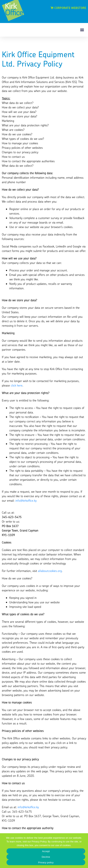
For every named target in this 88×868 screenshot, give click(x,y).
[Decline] (83, 851)
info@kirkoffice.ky (26, 501)
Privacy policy (46, 862)
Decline (46, 857)
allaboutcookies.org (50, 571)
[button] (82, 30)
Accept (46, 851)
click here (17, 385)
